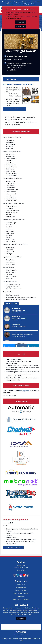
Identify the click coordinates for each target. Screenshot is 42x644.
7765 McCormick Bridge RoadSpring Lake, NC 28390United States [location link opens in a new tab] (17, 68)
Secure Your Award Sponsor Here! (13, 547)
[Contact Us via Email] (28, 575)
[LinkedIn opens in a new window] (33, 346)
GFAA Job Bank (21, 596)
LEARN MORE (21, 619)
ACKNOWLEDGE (20, 26)
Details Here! (21, 22)
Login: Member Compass (21, 593)
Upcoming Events (21, 587)
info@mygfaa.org (24, 391)
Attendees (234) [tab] (11, 303)
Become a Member (21, 590)
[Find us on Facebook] (14, 575)
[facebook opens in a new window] (21, 346)
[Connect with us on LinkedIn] (18, 575)
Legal (21, 641)
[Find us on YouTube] (24, 575)
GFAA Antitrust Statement (21, 599)
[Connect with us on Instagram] (21, 575)
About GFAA (21, 584)
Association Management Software (21, 633)
